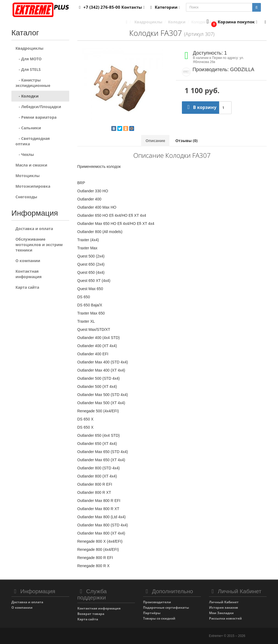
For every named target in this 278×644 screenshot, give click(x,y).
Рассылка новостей (225, 618)
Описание (155, 141)
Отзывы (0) (187, 141)
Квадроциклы (29, 48)
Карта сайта (27, 287)
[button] (231, 22)
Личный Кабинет (224, 602)
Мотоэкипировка (33, 186)
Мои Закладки (221, 613)
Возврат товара (91, 614)
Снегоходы (26, 197)
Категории (164, 7)
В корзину (200, 107)
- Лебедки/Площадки (38, 107)
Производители (157, 602)
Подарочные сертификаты (166, 607)
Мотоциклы (28, 176)
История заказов (224, 607)
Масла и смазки (31, 165)
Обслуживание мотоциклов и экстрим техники (39, 245)
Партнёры (152, 613)
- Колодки (27, 96)
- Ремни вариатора (36, 117)
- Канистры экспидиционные (33, 83)
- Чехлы (25, 154)
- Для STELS (28, 69)
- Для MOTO (29, 59)
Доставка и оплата (34, 229)
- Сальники (28, 128)
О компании (28, 261)
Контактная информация (29, 274)
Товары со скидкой (159, 618)
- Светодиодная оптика (33, 141)
